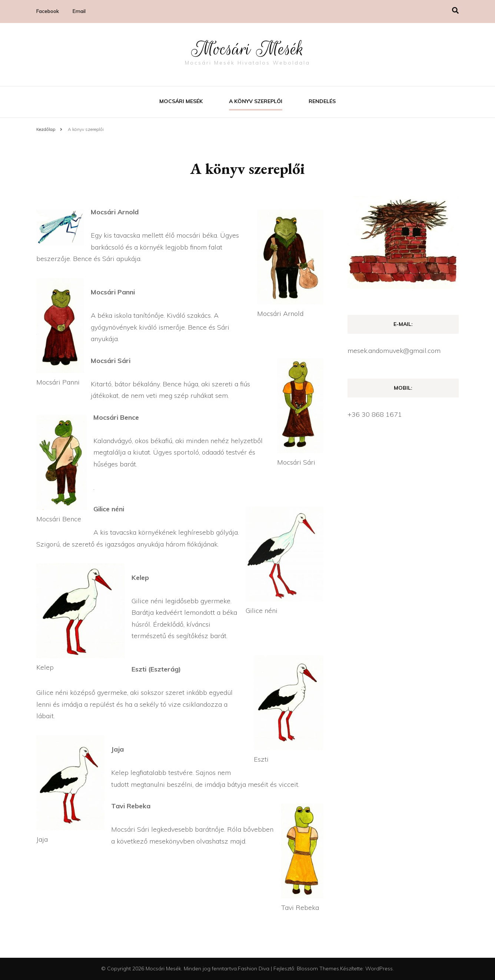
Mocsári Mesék (248, 49)
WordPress (379, 969)
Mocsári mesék (181, 101)
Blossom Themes (318, 969)
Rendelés (322, 101)
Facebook (48, 11)
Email (79, 11)
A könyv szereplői (256, 101)
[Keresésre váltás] (455, 11)
